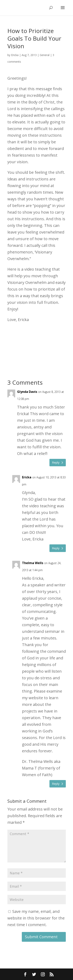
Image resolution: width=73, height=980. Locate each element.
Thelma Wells (33, 563)
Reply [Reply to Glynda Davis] (56, 462)
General (45, 55)
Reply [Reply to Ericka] (56, 548)
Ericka (15, 55)
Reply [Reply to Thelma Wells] (56, 784)
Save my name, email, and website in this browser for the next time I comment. (36, 918)
